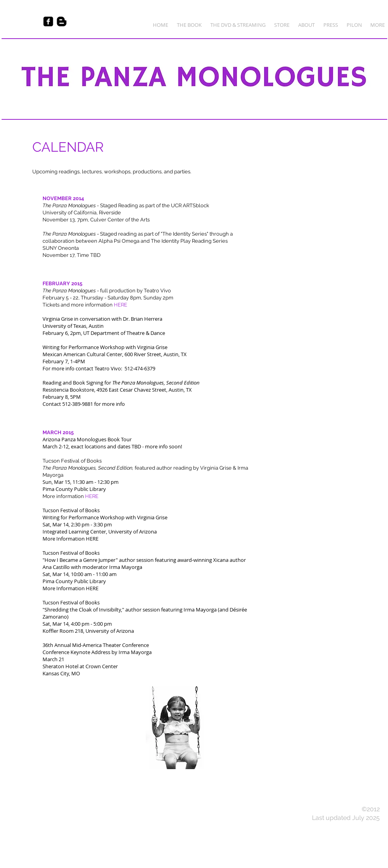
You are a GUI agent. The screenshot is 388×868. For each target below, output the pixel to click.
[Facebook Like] (17, 22)
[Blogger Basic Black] (62, 21)
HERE (92, 539)
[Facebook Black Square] (48, 21)
